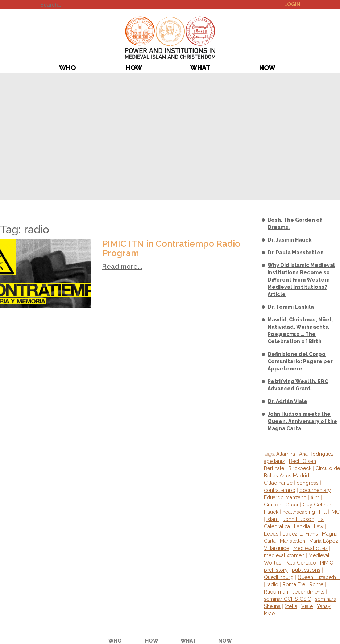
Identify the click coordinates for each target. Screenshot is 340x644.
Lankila (302, 526)
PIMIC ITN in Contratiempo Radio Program (171, 248)
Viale (307, 606)
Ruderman (276, 592)
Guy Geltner (317, 505)
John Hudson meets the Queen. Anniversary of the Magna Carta (302, 421)
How (134, 68)
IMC (335, 512)
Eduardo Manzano (285, 497)
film (315, 497)
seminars (326, 599)
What (200, 68)
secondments (308, 592)
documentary (315, 490)
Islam (273, 519)
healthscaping (299, 512)
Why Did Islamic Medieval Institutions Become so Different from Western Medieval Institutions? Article (301, 280)
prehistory (276, 570)
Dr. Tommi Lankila (291, 307)
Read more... (122, 266)
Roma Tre (294, 584)
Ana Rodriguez (316, 454)
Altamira (286, 454)
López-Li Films (300, 534)
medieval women (284, 555)
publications (306, 570)
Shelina (272, 606)
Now (267, 68)
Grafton (273, 505)
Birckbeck (300, 468)
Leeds (271, 534)
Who (67, 68)
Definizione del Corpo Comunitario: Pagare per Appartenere (300, 361)
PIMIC (170, 38)
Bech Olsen (302, 461)
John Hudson (298, 519)
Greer (292, 505)
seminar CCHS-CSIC (287, 599)
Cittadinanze (278, 483)
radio (272, 584)
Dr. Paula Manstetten (296, 253)
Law (319, 526)
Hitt (323, 512)
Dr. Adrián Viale (287, 401)
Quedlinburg (279, 577)
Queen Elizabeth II (319, 577)
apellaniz (274, 461)
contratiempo (280, 490)
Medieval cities (310, 548)
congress (308, 483)
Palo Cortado (301, 563)
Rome (316, 584)
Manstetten (293, 541)
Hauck (271, 512)
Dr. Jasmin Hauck (289, 240)
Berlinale (274, 468)
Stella (291, 606)
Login (292, 4)
